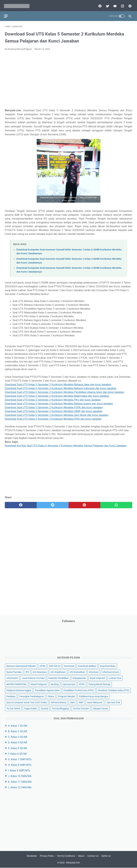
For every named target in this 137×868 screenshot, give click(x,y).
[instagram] (121, 4)
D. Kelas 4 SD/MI (18, 742)
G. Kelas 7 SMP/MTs (20, 759)
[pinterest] (129, 4)
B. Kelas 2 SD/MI (18, 731)
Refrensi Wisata (59, 702)
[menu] (7, 14)
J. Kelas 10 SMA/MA (20, 776)
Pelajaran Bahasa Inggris (19, 690)
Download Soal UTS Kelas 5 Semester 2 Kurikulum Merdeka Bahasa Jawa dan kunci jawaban (58, 383)
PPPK (82, 684)
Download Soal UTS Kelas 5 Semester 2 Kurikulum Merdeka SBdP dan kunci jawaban (54, 409)
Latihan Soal (115, 678)
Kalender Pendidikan (59, 678)
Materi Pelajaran (39, 684)
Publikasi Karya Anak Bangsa (93, 696)
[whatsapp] (116, 503)
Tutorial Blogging (60, 708)
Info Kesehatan (58, 672)
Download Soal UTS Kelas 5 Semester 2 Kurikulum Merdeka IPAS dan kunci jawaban (53, 417)
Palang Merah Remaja (99, 684)
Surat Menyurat (95, 702)
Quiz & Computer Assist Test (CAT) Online (27, 702)
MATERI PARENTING (17, 684)
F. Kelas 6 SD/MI (17, 753)
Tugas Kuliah (30, 708)
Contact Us (93, 856)
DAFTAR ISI (55, 666)
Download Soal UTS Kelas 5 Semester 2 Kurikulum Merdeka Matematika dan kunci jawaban (57, 394)
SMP (81, 702)
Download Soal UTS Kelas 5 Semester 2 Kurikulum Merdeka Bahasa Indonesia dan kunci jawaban (61, 386)
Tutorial (44, 708)
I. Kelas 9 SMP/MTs (19, 770)
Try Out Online (13, 708)
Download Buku (108, 666)
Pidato (51, 696)
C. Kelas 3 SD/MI (18, 737)
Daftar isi (106, 856)
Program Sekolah (67, 696)
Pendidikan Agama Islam (47, 690)
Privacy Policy (47, 856)
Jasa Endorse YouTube (33, 678)
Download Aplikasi (87, 666)
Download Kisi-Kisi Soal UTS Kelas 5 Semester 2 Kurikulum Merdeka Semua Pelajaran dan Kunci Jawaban (66, 444)
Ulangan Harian (100, 708)
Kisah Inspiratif (97, 678)
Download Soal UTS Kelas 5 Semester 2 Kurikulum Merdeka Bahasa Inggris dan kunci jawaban (59, 402)
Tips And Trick (113, 702)
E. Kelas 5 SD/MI (17, 748)
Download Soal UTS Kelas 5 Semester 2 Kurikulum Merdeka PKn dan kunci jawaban (53, 398)
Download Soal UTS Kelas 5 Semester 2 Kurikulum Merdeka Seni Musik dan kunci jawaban (57, 413)
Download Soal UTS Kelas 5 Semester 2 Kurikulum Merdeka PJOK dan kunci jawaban (54, 406)
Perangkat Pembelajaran (32, 696)
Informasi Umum (111, 672)
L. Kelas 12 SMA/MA (20, 787)
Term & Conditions (66, 856)
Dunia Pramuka (14, 672)
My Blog (55, 684)
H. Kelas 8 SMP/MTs (20, 765)
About (81, 856)
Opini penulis (69, 684)
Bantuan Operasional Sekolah (21, 666)
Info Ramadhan (77, 672)
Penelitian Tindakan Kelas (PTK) (114, 690)
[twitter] (106, 4)
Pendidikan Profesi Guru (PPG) (79, 690)
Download (69, 666)
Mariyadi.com (73, 863)
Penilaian (11, 696)
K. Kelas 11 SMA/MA (20, 781)
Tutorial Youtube (81, 708)
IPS (27, 672)
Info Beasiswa (40, 672)
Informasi (94, 672)
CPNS (42, 666)
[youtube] (114, 4)
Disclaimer (32, 856)
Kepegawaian (79, 678)
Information (12, 678)
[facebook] (99, 4)
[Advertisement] (68, 82)
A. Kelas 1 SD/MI (18, 725)
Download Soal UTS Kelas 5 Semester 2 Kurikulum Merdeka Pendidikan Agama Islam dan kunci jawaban (64, 390)
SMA (72, 702)
